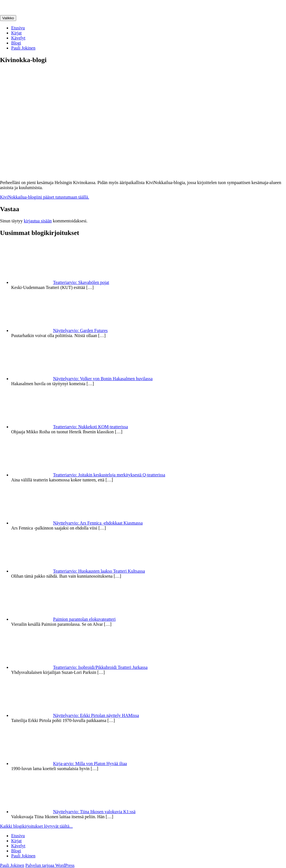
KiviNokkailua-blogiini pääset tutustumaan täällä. (45, 197)
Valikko (8, 18)
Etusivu (18, 28)
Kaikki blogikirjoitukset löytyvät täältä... (36, 826)
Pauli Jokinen (23, 48)
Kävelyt (18, 38)
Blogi (16, 43)
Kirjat (16, 33)
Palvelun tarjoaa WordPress (50, 865)
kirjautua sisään (38, 221)
